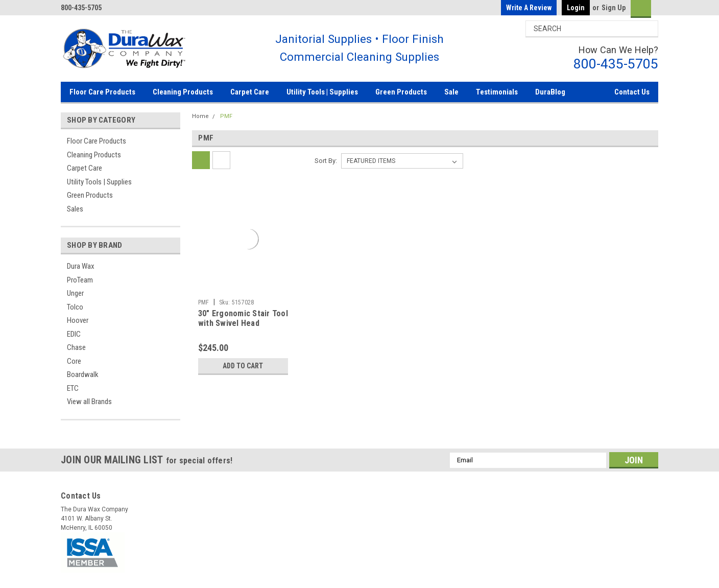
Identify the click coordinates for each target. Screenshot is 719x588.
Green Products (401, 92)
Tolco (75, 307)
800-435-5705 (616, 64)
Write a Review (529, 8)
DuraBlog (550, 92)
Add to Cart (243, 366)
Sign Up (614, 8)
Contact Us (632, 92)
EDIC (74, 334)
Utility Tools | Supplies (322, 92)
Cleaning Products (183, 92)
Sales (75, 209)
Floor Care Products (102, 92)
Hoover (78, 320)
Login (576, 8)
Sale (451, 92)
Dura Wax (81, 266)
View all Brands (89, 402)
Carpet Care (250, 92)
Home (200, 116)
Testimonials (497, 92)
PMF (226, 116)
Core (74, 361)
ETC (73, 388)
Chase (76, 347)
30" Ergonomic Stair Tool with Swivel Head (243, 319)
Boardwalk (83, 374)
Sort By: (326, 161)
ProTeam (80, 280)
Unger (75, 293)
